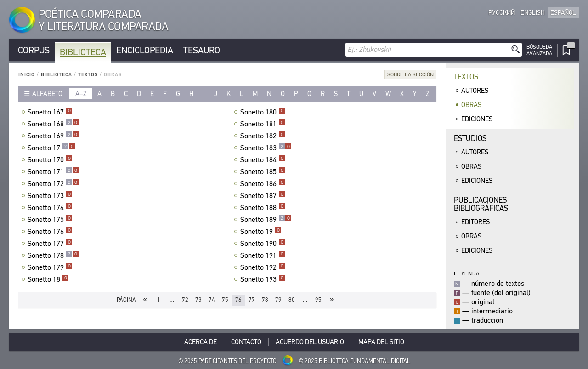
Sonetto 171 (53, 172)
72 (185, 300)
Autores (475, 91)
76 (238, 300)
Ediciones (477, 119)
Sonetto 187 (263, 196)
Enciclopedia (145, 50)
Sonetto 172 (53, 184)
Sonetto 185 (263, 172)
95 (318, 300)
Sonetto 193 (263, 279)
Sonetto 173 (50, 196)
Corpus (34, 50)
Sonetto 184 (263, 160)
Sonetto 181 (263, 124)
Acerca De (201, 342)
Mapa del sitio (381, 342)
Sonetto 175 (50, 220)
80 (292, 300)
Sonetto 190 (263, 244)
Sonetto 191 (263, 255)
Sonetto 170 (50, 160)
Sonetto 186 (263, 184)
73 (198, 300)
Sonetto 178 (53, 255)
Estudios (470, 139)
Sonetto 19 (261, 232)
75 (225, 300)
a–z (81, 94)
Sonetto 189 (266, 220)
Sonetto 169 (53, 136)
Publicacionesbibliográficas (481, 204)
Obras (471, 105)
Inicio (27, 75)
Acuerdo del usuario (310, 342)
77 (252, 300)
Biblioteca (83, 52)
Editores (475, 222)
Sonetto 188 (263, 208)
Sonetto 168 (53, 124)
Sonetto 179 (50, 267)
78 (265, 300)
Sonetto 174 (50, 208)
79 (278, 300)
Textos (88, 75)
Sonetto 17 (51, 148)
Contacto (246, 342)
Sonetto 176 (50, 232)
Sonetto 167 (50, 112)
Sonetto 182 (263, 136)
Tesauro (202, 50)
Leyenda (467, 273)
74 (212, 300)
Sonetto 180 (263, 112)
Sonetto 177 (50, 244)
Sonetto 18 (48, 279)
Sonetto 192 (263, 267)
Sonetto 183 (266, 148)
